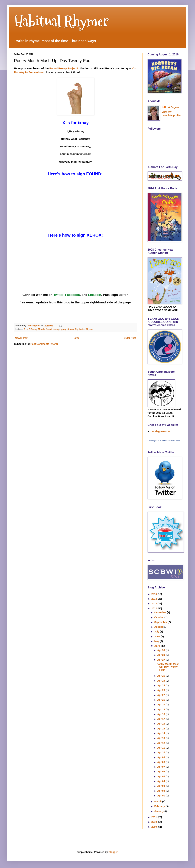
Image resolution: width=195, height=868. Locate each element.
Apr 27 (161, 660)
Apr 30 (161, 650)
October (159, 617)
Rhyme (89, 329)
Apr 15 (161, 729)
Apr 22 (161, 695)
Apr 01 (161, 796)
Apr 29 (161, 655)
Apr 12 (161, 743)
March (158, 802)
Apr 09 (161, 757)
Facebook (73, 295)
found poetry (53, 329)
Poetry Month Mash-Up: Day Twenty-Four (168, 667)
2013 (155, 604)
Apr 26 (161, 676)
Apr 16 (161, 724)
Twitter (58, 295)
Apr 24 (161, 685)
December (161, 612)
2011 (155, 817)
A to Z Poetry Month (34, 329)
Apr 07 (161, 767)
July (157, 632)
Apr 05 (161, 776)
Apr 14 (161, 733)
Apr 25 (161, 681)
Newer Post (22, 338)
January (159, 811)
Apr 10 (161, 752)
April (157, 646)
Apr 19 (161, 709)
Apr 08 (161, 762)
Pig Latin (80, 329)
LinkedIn (95, 295)
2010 (155, 822)
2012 (155, 608)
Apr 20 (161, 705)
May (157, 641)
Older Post (130, 338)
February (160, 806)
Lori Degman (173, 107)
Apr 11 (161, 748)
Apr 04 (161, 781)
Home (76, 338)
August (159, 627)
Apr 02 (161, 791)
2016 (155, 594)
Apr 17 (161, 719)
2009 (155, 827)
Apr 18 (161, 714)
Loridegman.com (161, 431)
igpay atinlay (67, 329)
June (157, 636)
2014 (155, 599)
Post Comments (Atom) (44, 344)
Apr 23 (161, 690)
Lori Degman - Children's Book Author (164, 441)
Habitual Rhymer (61, 21)
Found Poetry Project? (64, 68)
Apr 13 (161, 738)
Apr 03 (161, 786)
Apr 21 (161, 700)
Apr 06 (161, 772)
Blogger (113, 852)
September (161, 622)
